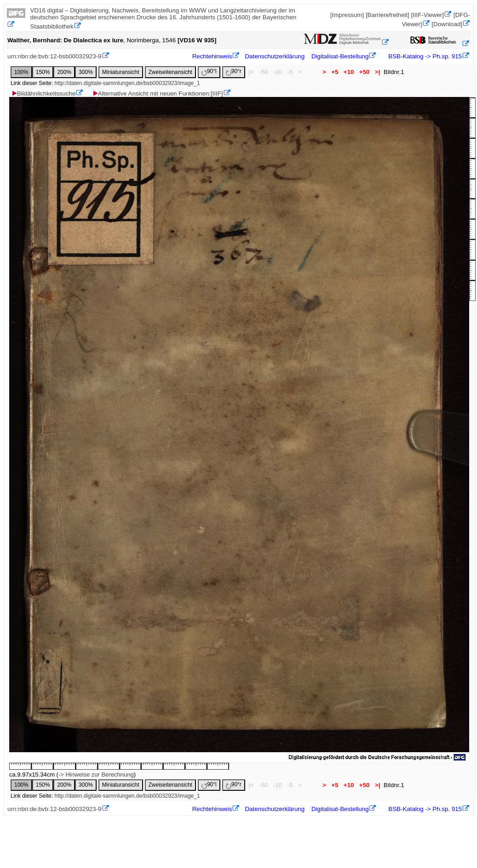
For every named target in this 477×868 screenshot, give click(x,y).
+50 (364, 72)
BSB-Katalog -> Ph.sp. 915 (424, 56)
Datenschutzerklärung (275, 56)
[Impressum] (347, 15)
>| (377, 72)
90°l (209, 72)
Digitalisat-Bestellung (340, 56)
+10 (349, 72)
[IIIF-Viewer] (427, 15)
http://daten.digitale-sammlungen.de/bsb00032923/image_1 (127, 83)
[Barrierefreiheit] (388, 15)
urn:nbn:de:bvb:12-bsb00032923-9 (55, 56)
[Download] (447, 24)
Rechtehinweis (212, 56)
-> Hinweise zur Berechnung (96, 774)
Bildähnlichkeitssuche (43, 94)
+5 (335, 72)
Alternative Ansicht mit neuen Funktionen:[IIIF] (158, 94)
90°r (234, 72)
